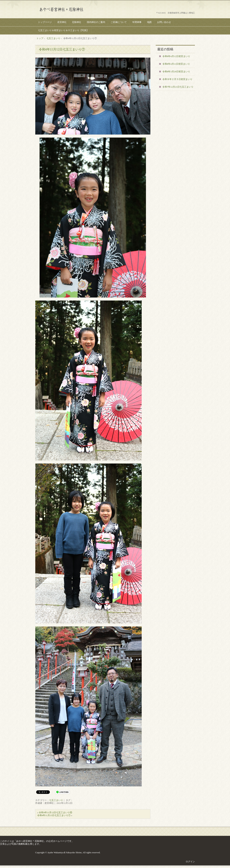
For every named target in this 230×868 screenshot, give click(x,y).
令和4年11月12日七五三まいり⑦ (62, 49)
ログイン (190, 862)
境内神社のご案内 (96, 22)
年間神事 (137, 22)
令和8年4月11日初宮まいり (176, 64)
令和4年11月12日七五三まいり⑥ (56, 812)
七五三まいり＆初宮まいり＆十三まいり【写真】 (63, 30)
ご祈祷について (119, 22)
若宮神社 (62, 22)
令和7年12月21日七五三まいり (178, 87)
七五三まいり (56, 800)
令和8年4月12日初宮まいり (176, 56)
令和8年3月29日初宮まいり (176, 72)
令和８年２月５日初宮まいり (177, 79)
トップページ (45, 22)
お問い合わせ (164, 22)
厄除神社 (77, 22)
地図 (149, 22)
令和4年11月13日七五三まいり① (54, 815)
